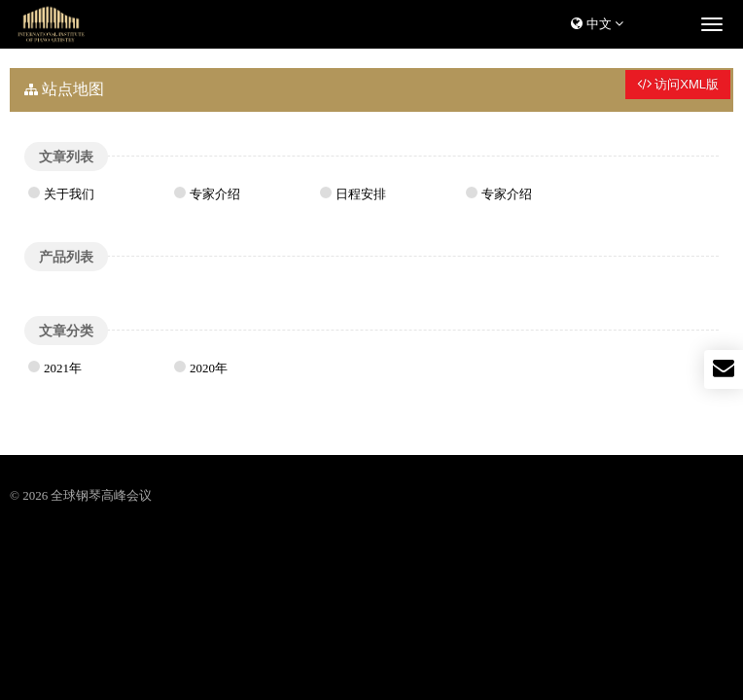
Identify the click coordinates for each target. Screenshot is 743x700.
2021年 (63, 368)
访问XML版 (678, 84)
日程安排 (361, 194)
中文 (597, 24)
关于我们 (69, 194)
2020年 (209, 368)
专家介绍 (215, 194)
